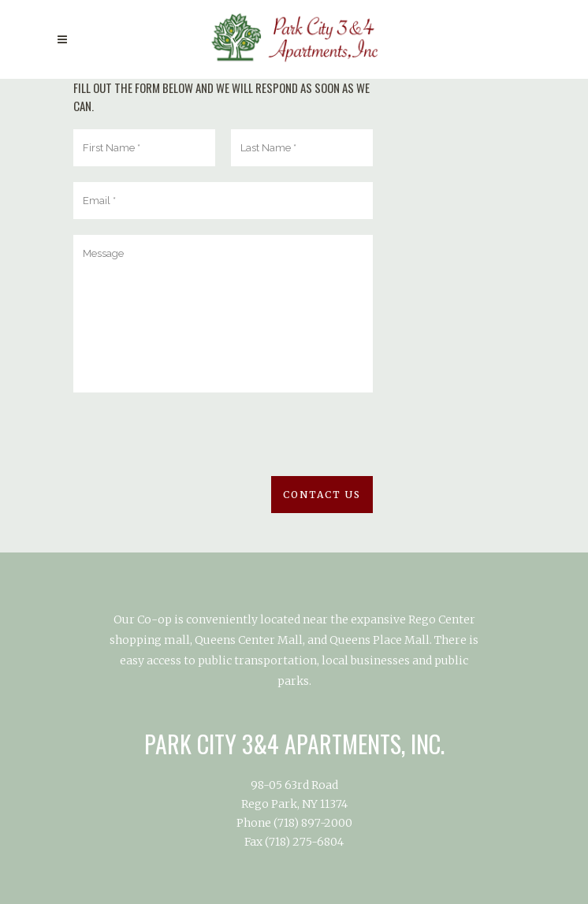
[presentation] (193, 445)
